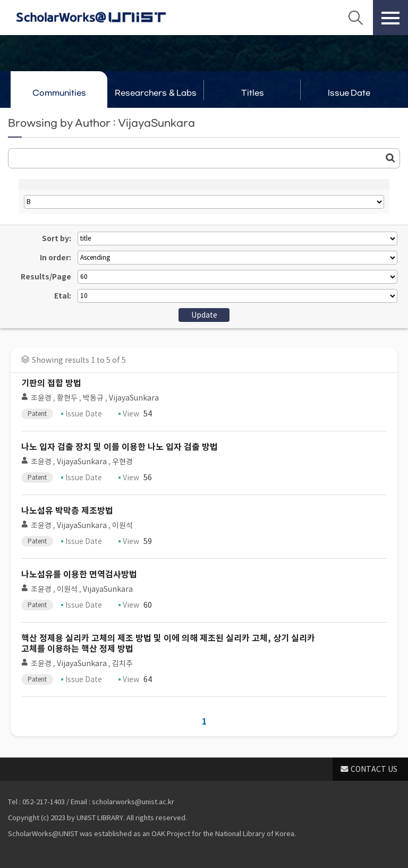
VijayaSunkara (134, 398)
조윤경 (41, 398)
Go (390, 158)
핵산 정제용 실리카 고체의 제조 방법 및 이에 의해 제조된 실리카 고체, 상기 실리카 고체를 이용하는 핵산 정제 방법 (168, 644)
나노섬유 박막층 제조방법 (67, 511)
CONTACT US (374, 769)
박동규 (93, 398)
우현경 (122, 462)
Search (355, 18)
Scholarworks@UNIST (91, 18)
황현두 (67, 398)
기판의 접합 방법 (51, 383)
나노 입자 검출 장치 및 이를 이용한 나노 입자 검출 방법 (120, 447)
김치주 (122, 663)
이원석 (122, 525)
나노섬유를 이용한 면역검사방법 (79, 575)
